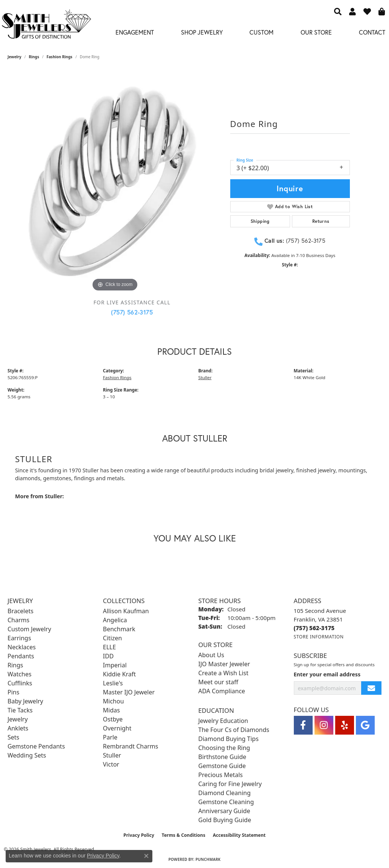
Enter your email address (327, 674)
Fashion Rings (60, 57)
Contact (372, 32)
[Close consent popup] (146, 856)
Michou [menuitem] (114, 701)
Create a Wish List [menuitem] (223, 673)
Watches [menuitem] (20, 674)
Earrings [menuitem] (19, 638)
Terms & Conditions (184, 835)
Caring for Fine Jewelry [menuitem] (230, 784)
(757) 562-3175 (132, 312)
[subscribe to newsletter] (371, 688)
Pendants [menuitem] (21, 656)
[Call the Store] (314, 628)
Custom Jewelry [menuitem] (29, 629)
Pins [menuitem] (13, 692)
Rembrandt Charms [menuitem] (131, 746)
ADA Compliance (222, 691)
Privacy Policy (139, 835)
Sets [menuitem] (13, 737)
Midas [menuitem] (112, 710)
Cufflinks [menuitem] (20, 683)
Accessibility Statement (239, 835)
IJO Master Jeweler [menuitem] (224, 664)
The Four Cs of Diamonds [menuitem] (234, 730)
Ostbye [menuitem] (113, 719)
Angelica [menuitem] (115, 620)
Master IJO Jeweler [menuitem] (129, 692)
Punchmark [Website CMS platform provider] (208, 859)
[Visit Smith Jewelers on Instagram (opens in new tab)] (324, 725)
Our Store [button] (316, 32)
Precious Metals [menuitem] (220, 775)
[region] (115, 186)
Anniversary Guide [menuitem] (224, 811)
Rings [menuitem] (15, 665)
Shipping (260, 221)
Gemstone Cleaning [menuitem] (226, 802)
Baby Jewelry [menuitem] (25, 701)
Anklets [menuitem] (18, 728)
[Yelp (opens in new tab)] (345, 725)
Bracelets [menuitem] (21, 611)
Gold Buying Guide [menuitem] (225, 820)
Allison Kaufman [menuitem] (126, 611)
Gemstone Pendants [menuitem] (36, 746)
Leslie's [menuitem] (113, 683)
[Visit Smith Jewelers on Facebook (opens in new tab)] (303, 725)
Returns (321, 221)
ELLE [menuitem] (110, 647)
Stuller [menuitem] (112, 755)
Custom (261, 32)
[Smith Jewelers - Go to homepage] (46, 26)
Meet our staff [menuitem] (218, 682)
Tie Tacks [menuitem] (20, 710)
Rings (34, 57)
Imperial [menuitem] (115, 665)
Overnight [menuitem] (117, 728)
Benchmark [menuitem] (119, 629)
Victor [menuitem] (111, 764)
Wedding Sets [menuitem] (27, 755)
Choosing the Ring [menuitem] (224, 748)
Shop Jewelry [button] (202, 32)
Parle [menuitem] (110, 737)
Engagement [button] (135, 32)
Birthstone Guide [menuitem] (222, 757)
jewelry (14, 57)
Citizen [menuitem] (113, 638)
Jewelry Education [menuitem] (223, 721)
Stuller (205, 377)
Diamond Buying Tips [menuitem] (228, 739)
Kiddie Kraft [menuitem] (119, 674)
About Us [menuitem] (211, 655)
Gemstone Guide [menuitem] (222, 766)
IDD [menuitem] (109, 656)
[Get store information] (319, 637)
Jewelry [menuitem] (18, 719)
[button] (338, 11)
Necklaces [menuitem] (22, 647)
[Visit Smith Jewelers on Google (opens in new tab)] (365, 725)
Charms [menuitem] (18, 620)
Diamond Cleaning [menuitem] (224, 793)
